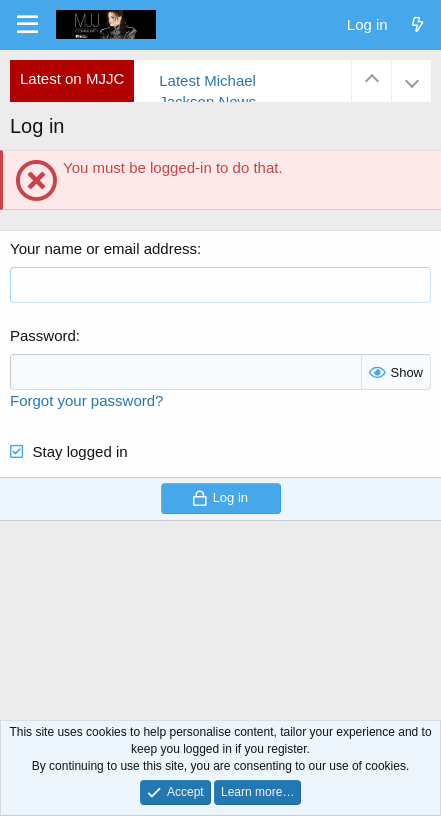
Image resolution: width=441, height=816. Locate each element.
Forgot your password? (86, 400)
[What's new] (417, 24)
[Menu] (27, 25)
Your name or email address (103, 248)
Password (43, 335)
